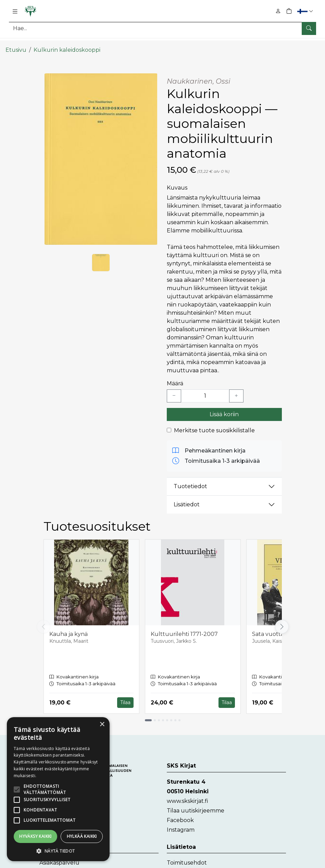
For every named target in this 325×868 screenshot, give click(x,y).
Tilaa (125, 696)
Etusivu (16, 44)
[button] (306, 11)
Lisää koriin (224, 408)
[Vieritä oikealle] (282, 620)
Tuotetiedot (190, 480)
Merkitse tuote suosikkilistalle (214, 424)
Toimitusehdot (187, 856)
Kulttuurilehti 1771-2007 (184, 628)
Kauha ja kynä (68, 628)
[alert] (58, 789)
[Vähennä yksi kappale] (174, 390)
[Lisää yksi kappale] (236, 390)
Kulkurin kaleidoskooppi (67, 44)
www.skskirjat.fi (187, 794)
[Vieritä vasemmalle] (43, 620)
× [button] (102, 725)
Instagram (181, 823)
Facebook (180, 814)
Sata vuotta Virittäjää (280, 628)
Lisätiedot (187, 498)
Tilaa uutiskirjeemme (196, 804)
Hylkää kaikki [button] (82, 836)
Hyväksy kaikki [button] (35, 836)
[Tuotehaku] (162, 28)
